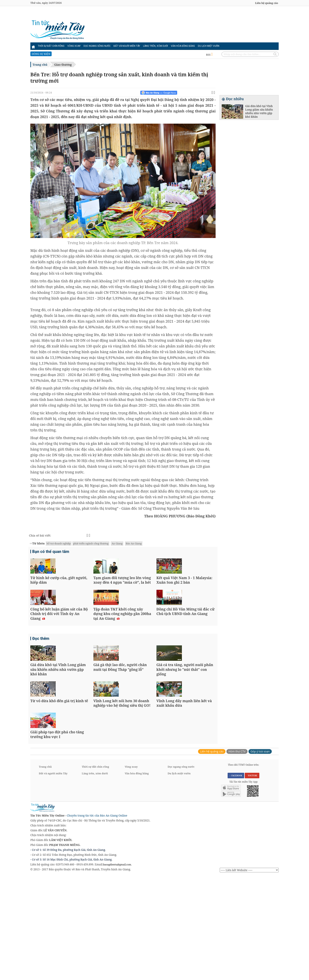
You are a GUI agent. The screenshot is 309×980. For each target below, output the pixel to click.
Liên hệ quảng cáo (267, 3)
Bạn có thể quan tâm (51, 552)
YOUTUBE (252, 879)
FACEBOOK (236, 879)
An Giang (117, 543)
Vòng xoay (74, 46)
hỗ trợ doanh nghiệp (59, 543)
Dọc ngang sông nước (97, 46)
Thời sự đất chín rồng (51, 46)
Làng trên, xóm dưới (155, 46)
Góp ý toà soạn (260, 855)
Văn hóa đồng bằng (183, 46)
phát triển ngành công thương (91, 543)
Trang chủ (40, 64)
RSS (209, 55)
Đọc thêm (41, 681)
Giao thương (63, 64)
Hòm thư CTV (237, 855)
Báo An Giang (134, 543)
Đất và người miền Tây (127, 46)
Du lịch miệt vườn (209, 46)
